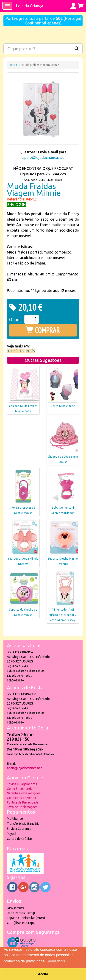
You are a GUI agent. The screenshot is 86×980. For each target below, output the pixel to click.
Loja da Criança (29, 6)
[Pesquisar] (77, 49)
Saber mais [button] (56, 961)
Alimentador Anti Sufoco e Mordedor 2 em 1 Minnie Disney (63, 615)
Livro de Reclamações (22, 807)
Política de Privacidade (23, 802)
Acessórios (16, 351)
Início (14, 65)
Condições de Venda (21, 798)
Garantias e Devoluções (24, 793)
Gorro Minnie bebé (63, 406)
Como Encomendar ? (21, 789)
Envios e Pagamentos (22, 784)
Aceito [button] (43, 974)
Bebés (31, 351)
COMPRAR (43, 330)
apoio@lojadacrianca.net (43, 158)
